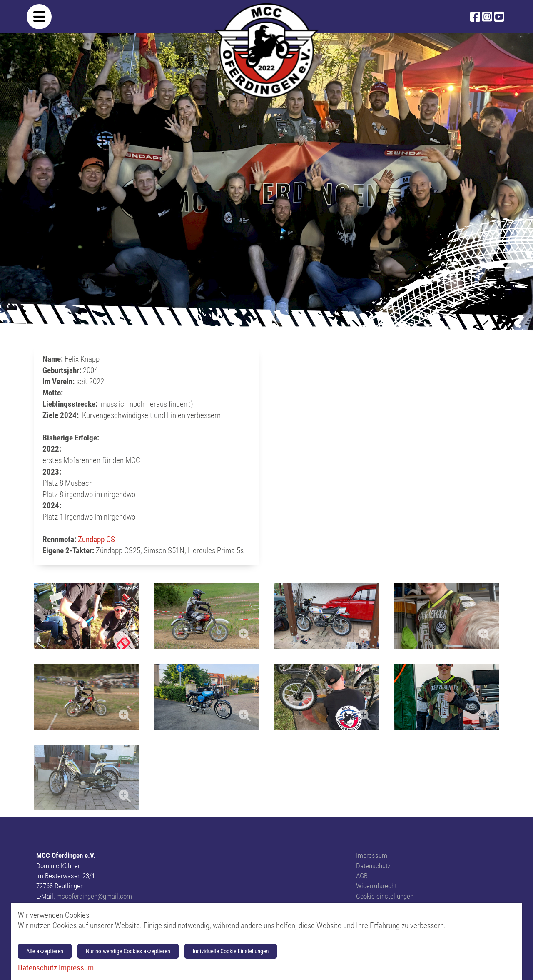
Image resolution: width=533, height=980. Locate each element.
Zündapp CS (96, 539)
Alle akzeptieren (45, 951)
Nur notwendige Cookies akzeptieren (128, 951)
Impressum (372, 855)
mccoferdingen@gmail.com (94, 896)
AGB (362, 876)
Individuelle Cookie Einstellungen (231, 951)
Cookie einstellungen (385, 896)
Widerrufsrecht (376, 886)
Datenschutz (373, 866)
